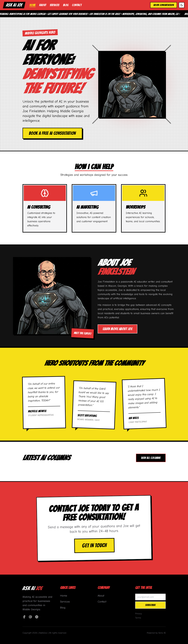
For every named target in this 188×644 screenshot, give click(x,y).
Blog (66, 5)
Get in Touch (94, 545)
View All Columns (151, 458)
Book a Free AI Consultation (52, 133)
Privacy (139, 614)
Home (33, 5)
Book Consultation (164, 5)
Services (55, 5)
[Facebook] (24, 617)
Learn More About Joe (118, 329)
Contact (77, 5)
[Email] (30, 617)
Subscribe (150, 605)
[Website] (37, 617)
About (43, 5)
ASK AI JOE (14, 5)
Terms (138, 618)
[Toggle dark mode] (182, 5)
